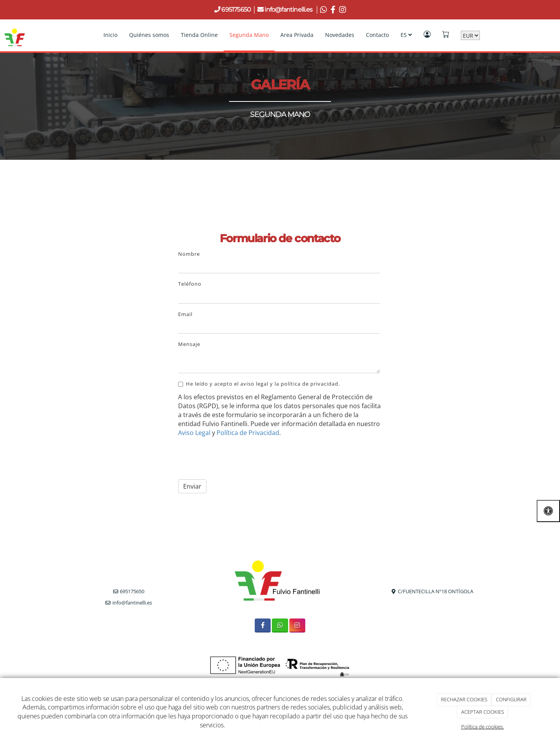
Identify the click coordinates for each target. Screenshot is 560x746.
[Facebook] (263, 625)
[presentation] (237, 458)
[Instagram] (297, 625)
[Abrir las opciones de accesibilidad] (548, 511)
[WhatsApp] (280, 625)
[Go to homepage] (15, 35)
